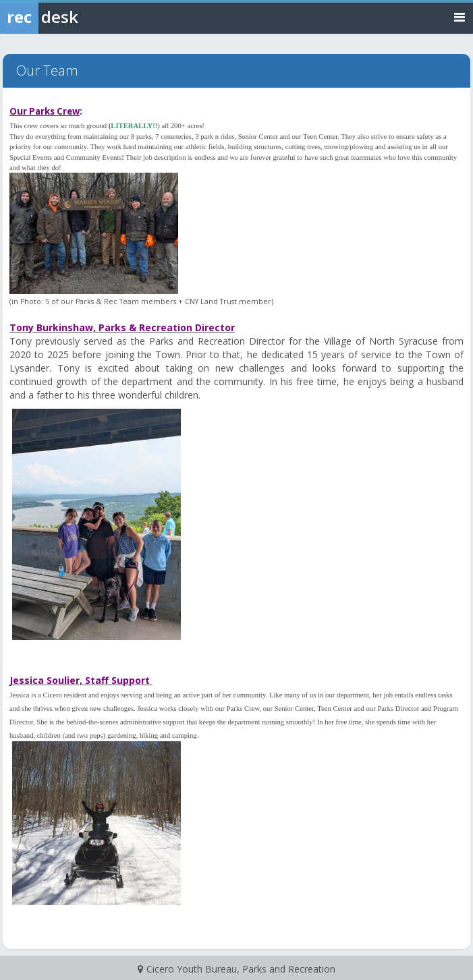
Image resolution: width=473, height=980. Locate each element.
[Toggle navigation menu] (460, 17)
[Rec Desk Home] (74, 17)
